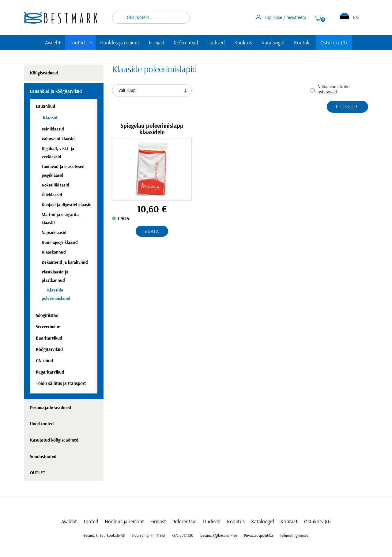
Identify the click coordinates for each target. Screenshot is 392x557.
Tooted (77, 43)
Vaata (152, 232)
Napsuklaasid (54, 233)
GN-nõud (44, 361)
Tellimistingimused (294, 536)
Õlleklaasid (52, 195)
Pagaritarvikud (50, 372)
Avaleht (53, 43)
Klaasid (49, 118)
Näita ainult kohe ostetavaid (334, 89)
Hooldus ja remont (120, 43)
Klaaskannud (54, 252)
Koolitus (243, 43)
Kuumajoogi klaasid (60, 242)
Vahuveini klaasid (58, 139)
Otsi (181, 18)
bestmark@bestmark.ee (219, 536)
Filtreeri (347, 107)
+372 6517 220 (183, 536)
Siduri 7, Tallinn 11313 (148, 536)
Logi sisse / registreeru (281, 17)
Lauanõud (45, 106)
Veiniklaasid (53, 129)
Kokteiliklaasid (55, 185)
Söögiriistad (47, 316)
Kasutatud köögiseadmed (54, 440)
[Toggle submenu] (91, 43)
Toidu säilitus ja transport (61, 384)
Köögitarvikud (49, 350)
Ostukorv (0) (334, 43)
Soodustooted (43, 457)
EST (350, 18)
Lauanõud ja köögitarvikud (56, 91)
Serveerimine (48, 327)
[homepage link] (61, 18)
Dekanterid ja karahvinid (65, 262)
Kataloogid (273, 43)
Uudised (216, 43)
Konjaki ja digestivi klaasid (67, 205)
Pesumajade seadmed (51, 408)
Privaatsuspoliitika (258, 536)
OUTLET (38, 473)
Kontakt (303, 43)
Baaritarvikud (49, 338)
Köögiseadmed (44, 73)
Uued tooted (42, 424)
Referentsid (186, 43)
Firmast (157, 43)
